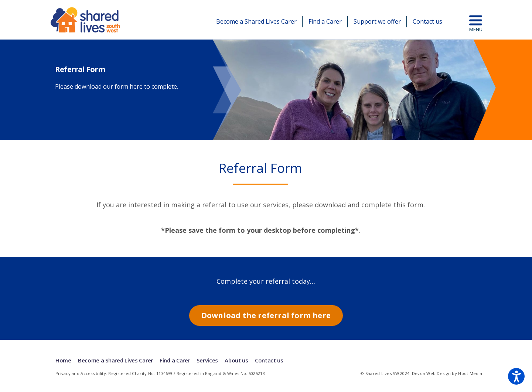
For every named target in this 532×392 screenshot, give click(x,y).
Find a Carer (325, 21)
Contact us (427, 21)
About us (236, 360)
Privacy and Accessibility (81, 373)
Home (63, 360)
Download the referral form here (266, 315)
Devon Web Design (431, 373)
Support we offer (377, 21)
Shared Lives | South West (86, 20)
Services (207, 360)
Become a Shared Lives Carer (256, 21)
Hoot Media (470, 373)
